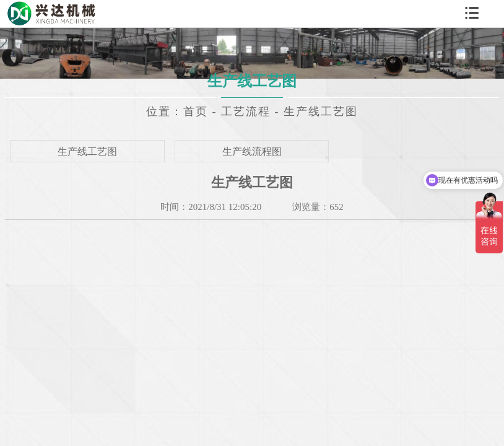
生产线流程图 (252, 151)
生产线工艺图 (321, 111)
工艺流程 (246, 111)
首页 (196, 111)
